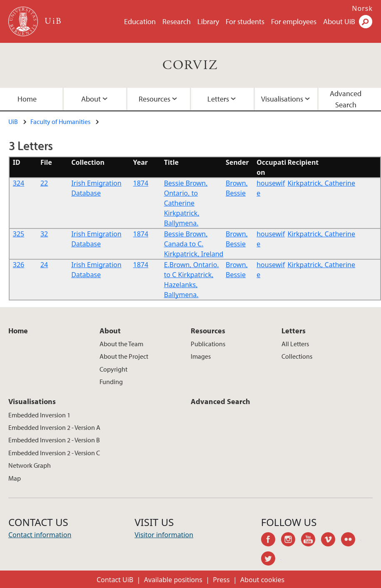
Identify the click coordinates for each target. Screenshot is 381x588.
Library (208, 21)
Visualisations (282, 99)
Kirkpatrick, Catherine (321, 183)
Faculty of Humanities (60, 122)
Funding (111, 382)
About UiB (339, 21)
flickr (351, 541)
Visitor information (164, 535)
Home (27, 99)
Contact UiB (115, 580)
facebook (271, 541)
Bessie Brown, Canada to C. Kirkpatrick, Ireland (194, 244)
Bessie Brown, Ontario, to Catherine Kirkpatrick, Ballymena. (186, 203)
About (91, 99)
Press (221, 580)
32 (44, 234)
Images (201, 356)
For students (245, 21)
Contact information (40, 535)
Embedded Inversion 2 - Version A (54, 427)
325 (19, 234)
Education (140, 21)
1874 (141, 183)
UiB (13, 122)
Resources (154, 99)
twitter (271, 560)
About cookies (262, 580)
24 (44, 265)
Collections (297, 356)
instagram (291, 541)
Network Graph (30, 465)
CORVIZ (190, 65)
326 (19, 265)
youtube (311, 541)
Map (15, 478)
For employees (294, 21)
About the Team (121, 344)
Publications (208, 344)
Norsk (362, 8)
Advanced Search (346, 99)
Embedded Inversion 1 (39, 415)
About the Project (124, 356)
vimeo (331, 541)
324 (19, 183)
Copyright (113, 369)
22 (44, 183)
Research (177, 21)
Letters (218, 99)
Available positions (173, 580)
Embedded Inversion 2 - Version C (54, 453)
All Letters (295, 344)
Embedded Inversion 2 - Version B (54, 440)
